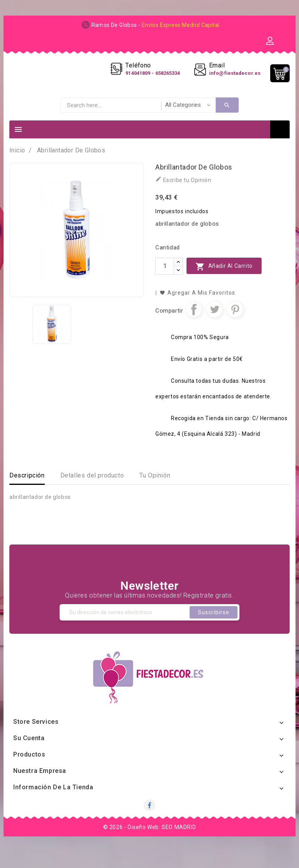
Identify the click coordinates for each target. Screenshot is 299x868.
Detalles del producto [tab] (92, 491)
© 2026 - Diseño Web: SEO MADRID (150, 843)
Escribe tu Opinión (183, 195)
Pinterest (235, 325)
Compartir (194, 325)
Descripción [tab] (27, 491)
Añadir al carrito (224, 282)
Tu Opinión (155, 491)
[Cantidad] (165, 282)
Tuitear (215, 325)
